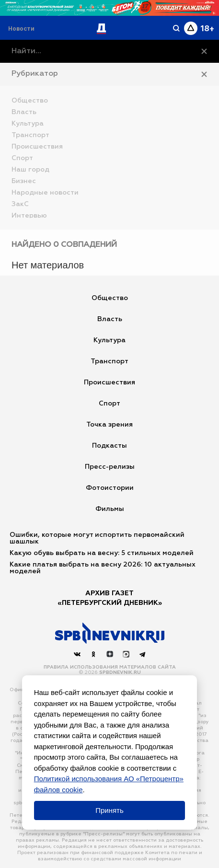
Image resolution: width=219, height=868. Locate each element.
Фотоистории (110, 488)
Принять (109, 810)
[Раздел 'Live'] (23, 29)
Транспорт (109, 361)
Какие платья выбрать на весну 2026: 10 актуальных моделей (103, 568)
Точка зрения (109, 425)
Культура (109, 340)
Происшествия (109, 382)
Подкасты (109, 446)
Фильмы (110, 509)
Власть (110, 319)
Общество (110, 298)
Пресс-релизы (110, 467)
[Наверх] (110, 633)
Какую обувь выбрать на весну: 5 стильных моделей (102, 553)
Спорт (109, 404)
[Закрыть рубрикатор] (204, 74)
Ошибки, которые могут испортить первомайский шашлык (97, 538)
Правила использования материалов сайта (110, 667)
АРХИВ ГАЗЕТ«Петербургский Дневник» (110, 598)
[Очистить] (204, 51)
